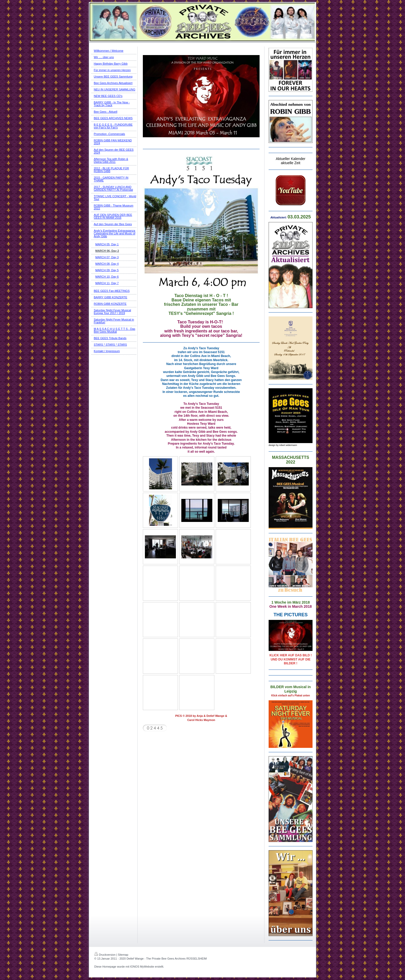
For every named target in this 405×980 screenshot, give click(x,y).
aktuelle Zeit (290, 163)
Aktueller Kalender (291, 159)
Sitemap (123, 955)
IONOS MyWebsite (142, 967)
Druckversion (105, 955)
